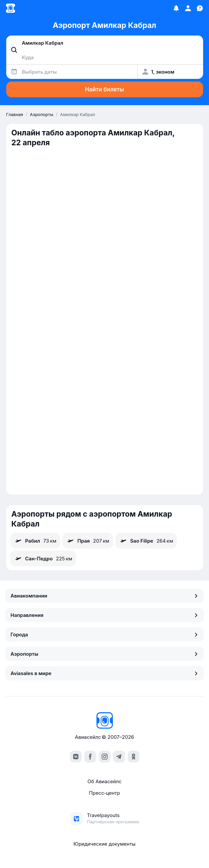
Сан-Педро (43, 558)
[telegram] (119, 757)
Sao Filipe (146, 541)
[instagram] (105, 757)
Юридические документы (104, 844)
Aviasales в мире (104, 673)
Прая (88, 541)
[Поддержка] (200, 8)
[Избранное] (176, 8)
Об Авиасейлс (104, 781)
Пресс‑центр (104, 793)
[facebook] (90, 757)
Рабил (35, 541)
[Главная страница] (10, 8)
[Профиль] (188, 8)
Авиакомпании (104, 596)
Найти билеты (104, 89)
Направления (104, 615)
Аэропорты (104, 654)
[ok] (134, 757)
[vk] (76, 757)
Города (104, 634)
